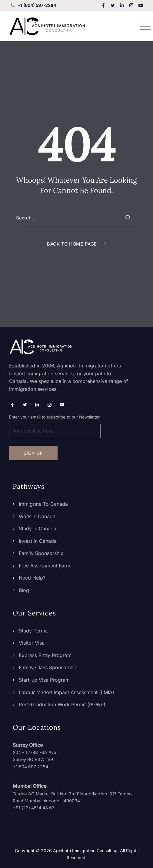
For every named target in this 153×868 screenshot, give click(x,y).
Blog (24, 590)
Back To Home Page (72, 244)
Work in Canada (37, 516)
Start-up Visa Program (44, 680)
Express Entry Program (45, 655)
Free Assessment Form (45, 566)
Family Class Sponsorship (48, 667)
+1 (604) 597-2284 (33, 5)
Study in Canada (38, 529)
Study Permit (33, 631)
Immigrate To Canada (43, 504)
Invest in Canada (38, 541)
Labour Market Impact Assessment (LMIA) (67, 692)
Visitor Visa (32, 643)
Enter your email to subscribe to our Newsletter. (55, 426)
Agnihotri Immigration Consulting (85, 851)
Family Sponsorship (41, 553)
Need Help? (32, 578)
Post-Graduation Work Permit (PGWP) (62, 704)
